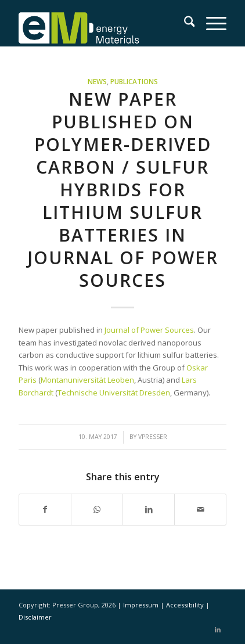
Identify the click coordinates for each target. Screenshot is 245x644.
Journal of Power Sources (149, 330)
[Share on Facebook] (45, 509)
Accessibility (186, 605)
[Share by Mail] (200, 509)
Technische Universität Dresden (114, 393)
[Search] (184, 23)
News (97, 81)
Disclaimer (35, 617)
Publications (134, 81)
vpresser (153, 437)
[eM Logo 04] (102, 23)
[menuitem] (184, 23)
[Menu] (210, 23)
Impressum (142, 605)
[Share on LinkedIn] (149, 509)
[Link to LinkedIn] (218, 629)
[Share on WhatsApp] (97, 509)
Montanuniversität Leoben (87, 380)
